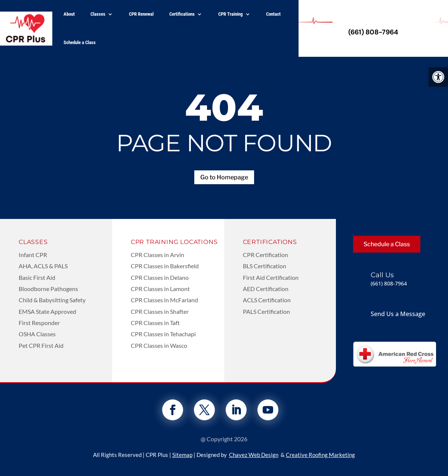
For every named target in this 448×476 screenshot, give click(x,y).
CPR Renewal (141, 14)
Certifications (182, 14)
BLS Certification (265, 266)
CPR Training (231, 14)
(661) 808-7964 (373, 32)
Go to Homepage (224, 177)
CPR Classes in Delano (160, 277)
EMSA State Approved (47, 311)
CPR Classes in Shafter (160, 311)
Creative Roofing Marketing (320, 455)
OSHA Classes (37, 334)
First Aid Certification (271, 277)
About (69, 14)
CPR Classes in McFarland (164, 300)
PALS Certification (266, 311)
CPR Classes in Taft (155, 323)
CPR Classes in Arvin (157, 255)
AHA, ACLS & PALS (43, 266)
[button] (438, 77)
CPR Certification (265, 255)
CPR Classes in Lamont (160, 289)
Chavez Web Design (254, 455)
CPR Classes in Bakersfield (165, 266)
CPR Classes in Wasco (159, 345)
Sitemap (182, 455)
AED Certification (266, 289)
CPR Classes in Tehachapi (163, 334)
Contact (273, 14)
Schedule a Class (80, 42)
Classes (98, 14)
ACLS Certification (267, 300)
